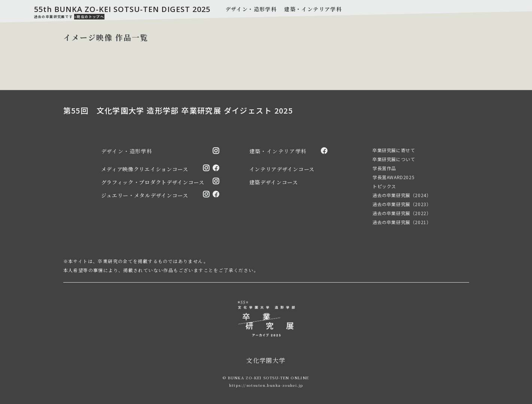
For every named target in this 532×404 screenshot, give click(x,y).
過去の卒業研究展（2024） (402, 195)
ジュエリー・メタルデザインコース (145, 195)
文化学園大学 (266, 360)
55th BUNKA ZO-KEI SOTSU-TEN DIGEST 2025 (122, 9)
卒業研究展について (394, 159)
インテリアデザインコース (282, 169)
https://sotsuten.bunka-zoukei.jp (266, 385)
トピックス (384, 186)
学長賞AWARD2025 (393, 177)
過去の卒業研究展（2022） (402, 213)
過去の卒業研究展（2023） (402, 204)
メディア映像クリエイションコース (145, 169)
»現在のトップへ (89, 17)
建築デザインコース (274, 182)
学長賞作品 (384, 168)
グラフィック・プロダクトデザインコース (153, 182)
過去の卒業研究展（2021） (402, 222)
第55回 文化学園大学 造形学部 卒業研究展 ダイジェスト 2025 (178, 111)
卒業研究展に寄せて (394, 150)
